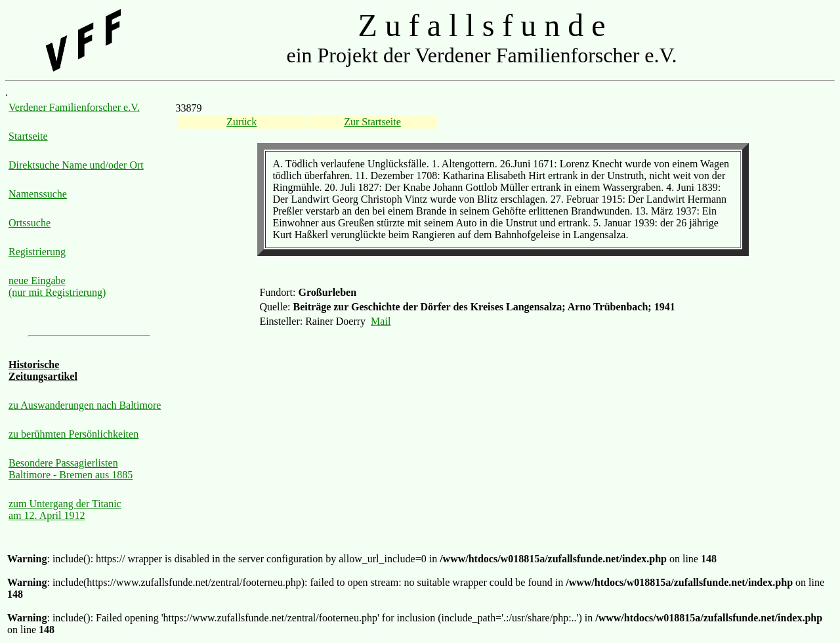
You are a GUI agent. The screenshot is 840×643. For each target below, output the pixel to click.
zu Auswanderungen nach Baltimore (85, 405)
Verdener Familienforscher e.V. (74, 107)
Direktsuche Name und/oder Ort (76, 165)
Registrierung (37, 252)
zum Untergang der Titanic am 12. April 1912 (65, 509)
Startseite (28, 136)
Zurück (241, 122)
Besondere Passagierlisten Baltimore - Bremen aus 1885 (71, 469)
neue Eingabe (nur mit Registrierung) (57, 286)
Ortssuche (30, 223)
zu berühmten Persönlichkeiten (73, 434)
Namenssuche (38, 194)
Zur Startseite (372, 122)
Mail (381, 321)
